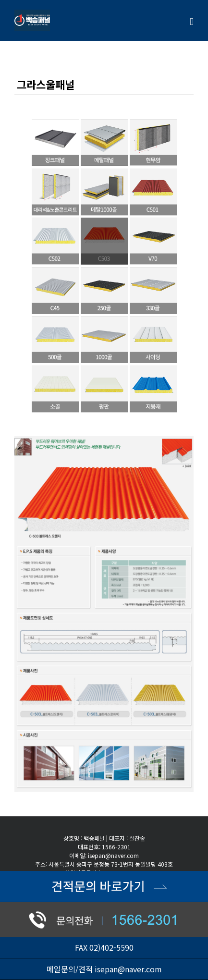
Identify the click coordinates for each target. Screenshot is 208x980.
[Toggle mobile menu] (192, 22)
